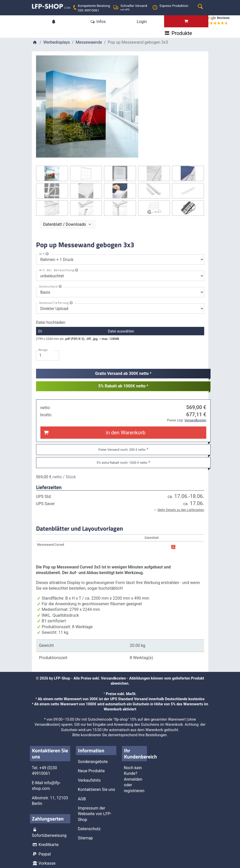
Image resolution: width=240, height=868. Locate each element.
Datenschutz (89, 829)
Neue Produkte (91, 771)
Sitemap (85, 838)
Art (45, 254)
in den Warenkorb (94, 432)
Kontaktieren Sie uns (97, 789)
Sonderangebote (93, 761)
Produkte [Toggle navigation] (50, 34)
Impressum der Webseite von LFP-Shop (95, 814)
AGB (82, 798)
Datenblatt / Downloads (68, 224)
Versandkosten (113, 678)
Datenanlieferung (56, 303)
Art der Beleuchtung (59, 270)
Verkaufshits (89, 780)
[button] (120, 509)
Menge (43, 349)
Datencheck (51, 286)
